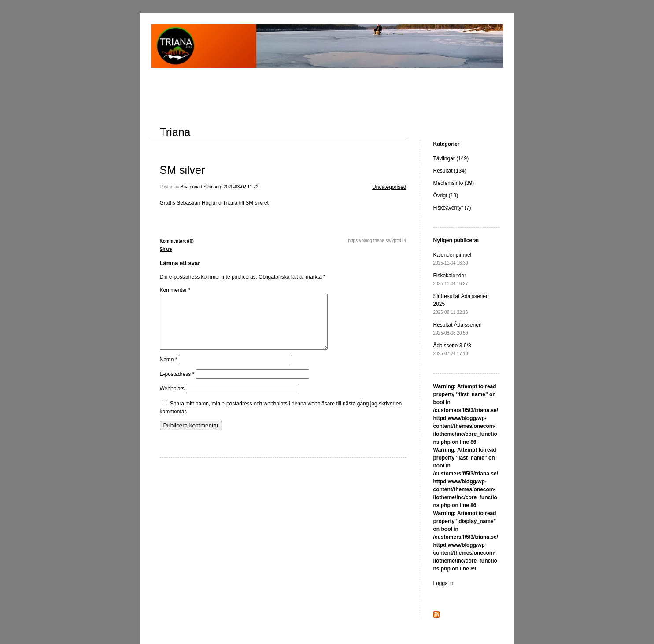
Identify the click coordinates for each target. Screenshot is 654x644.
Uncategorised (389, 187)
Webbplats (172, 399)
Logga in (443, 583)
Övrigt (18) (446, 195)
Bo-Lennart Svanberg (201, 187)
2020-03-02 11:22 (241, 187)
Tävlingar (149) (451, 158)
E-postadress (177, 385)
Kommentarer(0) (177, 241)
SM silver (183, 170)
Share (166, 249)
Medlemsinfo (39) (454, 183)
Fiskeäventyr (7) (452, 208)
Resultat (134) (450, 171)
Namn (169, 370)
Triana (175, 132)
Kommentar (175, 290)
